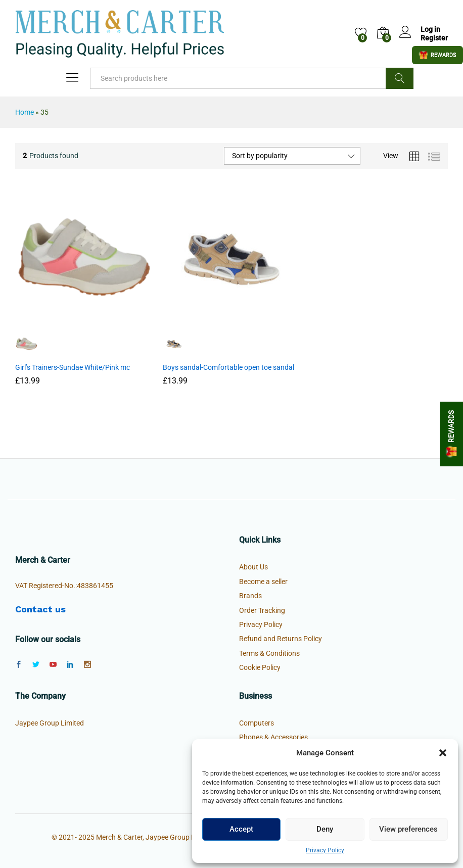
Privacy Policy (325, 850)
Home (25, 112)
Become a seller (263, 582)
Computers (257, 723)
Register (434, 38)
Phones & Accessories (273, 737)
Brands (250, 596)
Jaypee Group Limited (50, 723)
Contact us (40, 609)
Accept (241, 829)
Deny (325, 829)
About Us (253, 567)
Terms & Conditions (269, 653)
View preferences (408, 829)
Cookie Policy (260, 667)
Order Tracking (262, 610)
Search (400, 78)
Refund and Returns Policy (281, 639)
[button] (443, 753)
